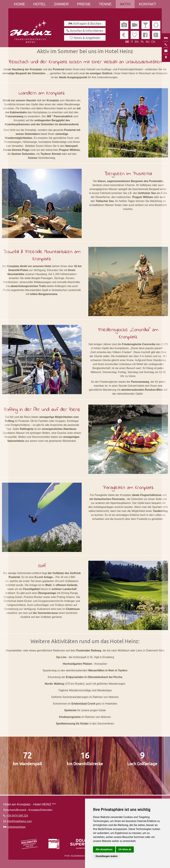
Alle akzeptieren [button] (104, 849)
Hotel (40, 4)
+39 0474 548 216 (17, 816)
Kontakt (147, 4)
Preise (84, 4)
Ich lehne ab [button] (125, 849)
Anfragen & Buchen (87, 23)
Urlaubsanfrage (16, 827)
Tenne (105, 4)
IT (132, 42)
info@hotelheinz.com (19, 821)
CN (153, 42)
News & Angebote (87, 38)
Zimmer (61, 4)
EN (137, 42)
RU (148, 42)
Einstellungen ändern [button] (107, 856)
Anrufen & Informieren (86, 31)
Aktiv (125, 4)
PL (142, 42)
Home (20, 4)
